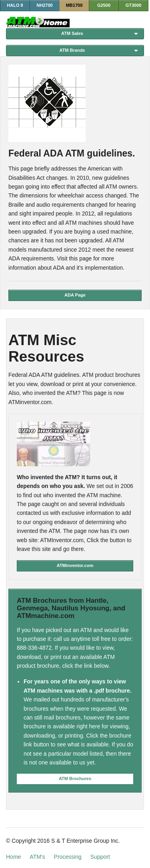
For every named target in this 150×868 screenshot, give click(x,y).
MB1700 (74, 5)
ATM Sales (72, 33)
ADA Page (75, 295)
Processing (68, 857)
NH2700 (44, 5)
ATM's (37, 857)
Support (100, 857)
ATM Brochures (75, 779)
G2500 (104, 5)
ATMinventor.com (75, 565)
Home (13, 857)
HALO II (15, 5)
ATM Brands (72, 50)
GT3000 (134, 5)
